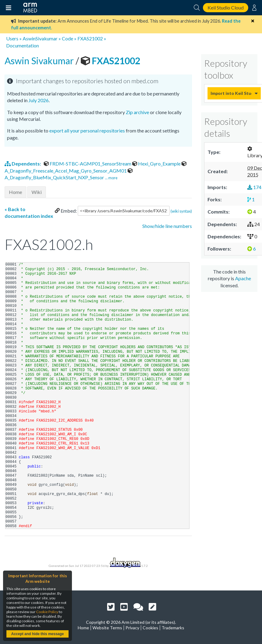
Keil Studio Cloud (226, 7)
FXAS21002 (90, 38)
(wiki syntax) (181, 211)
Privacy (132, 628)
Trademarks (173, 628)
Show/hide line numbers (167, 226)
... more (111, 178)
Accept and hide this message (37, 634)
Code (67, 38)
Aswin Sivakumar (40, 61)
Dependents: (23, 164)
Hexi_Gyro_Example (157, 164)
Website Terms (107, 628)
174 (254, 187)
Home (15, 192)
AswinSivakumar (40, 38)
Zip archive (137, 112)
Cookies (150, 628)
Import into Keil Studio (231, 93)
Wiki (37, 192)
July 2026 (39, 100)
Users (12, 38)
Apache (243, 278)
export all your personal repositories (87, 130)
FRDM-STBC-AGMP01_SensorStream (88, 164)
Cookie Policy (47, 612)
